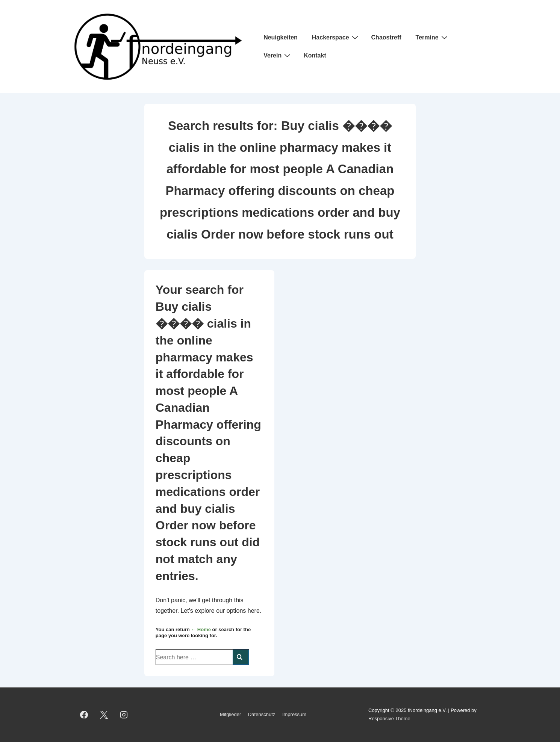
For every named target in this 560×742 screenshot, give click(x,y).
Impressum (294, 714)
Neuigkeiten (281, 37)
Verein (278, 55)
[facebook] (84, 715)
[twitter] (104, 715)
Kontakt (315, 55)
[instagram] (124, 715)
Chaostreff (386, 37)
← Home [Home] (201, 629)
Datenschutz (262, 714)
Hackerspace (336, 37)
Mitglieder (230, 714)
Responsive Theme (389, 719)
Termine (433, 37)
